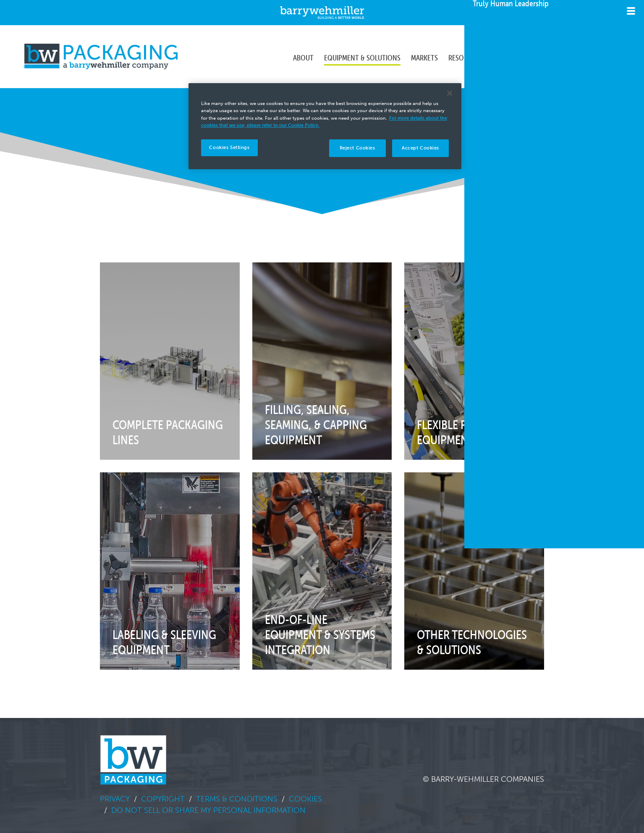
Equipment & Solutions (362, 56)
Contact (572, 56)
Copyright (163, 799)
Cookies (305, 799)
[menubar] (444, 56)
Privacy (115, 799)
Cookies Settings (229, 147)
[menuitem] (303, 56)
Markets (424, 56)
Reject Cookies (357, 148)
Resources (466, 56)
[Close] (450, 93)
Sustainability (516, 56)
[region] (325, 126)
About (303, 56)
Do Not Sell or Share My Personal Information (208, 810)
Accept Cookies (420, 148)
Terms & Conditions (237, 799)
